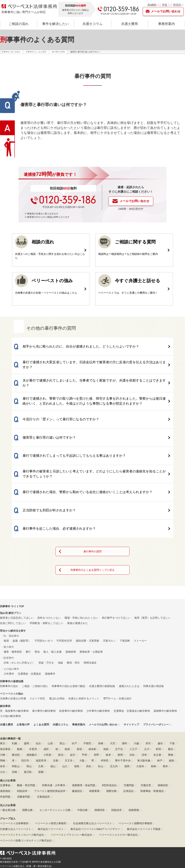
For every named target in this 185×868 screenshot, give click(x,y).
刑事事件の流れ (9, 631)
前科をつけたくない (49, 563)
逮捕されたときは (129, 631)
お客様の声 (23, 670)
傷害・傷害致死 (13, 597)
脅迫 (37, 597)
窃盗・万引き (46, 608)
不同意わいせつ (44, 586)
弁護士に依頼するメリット (84, 644)
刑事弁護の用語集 (154, 631)
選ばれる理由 (57, 644)
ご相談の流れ (18, 24)
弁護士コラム (92, 24)
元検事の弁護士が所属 (13, 644)
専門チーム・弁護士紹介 (117, 644)
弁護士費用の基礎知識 (102, 631)
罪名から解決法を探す (13, 576)
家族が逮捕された (78, 568)
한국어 (177, 5)
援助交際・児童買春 (88, 586)
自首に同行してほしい (13, 568)
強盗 (60, 608)
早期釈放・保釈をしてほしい (46, 568)
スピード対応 (37, 644)
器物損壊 (71, 597)
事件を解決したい (55, 24)
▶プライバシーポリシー (12, 823)
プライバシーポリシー (156, 670)
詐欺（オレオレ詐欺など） (19, 608)
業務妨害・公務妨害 (91, 597)
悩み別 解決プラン (11, 558)
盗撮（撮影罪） (22, 586)
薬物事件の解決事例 (165, 656)
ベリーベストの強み (12, 639)
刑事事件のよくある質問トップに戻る (92, 515)
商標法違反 (90, 608)
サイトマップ (131, 670)
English (152, 5)
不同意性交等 (64, 586)
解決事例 (5, 651)
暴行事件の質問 (92, 497)
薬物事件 (50, 619)
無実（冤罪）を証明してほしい (152, 563)
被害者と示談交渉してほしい (17, 563)
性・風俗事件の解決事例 (14, 656)
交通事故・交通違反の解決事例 (132, 656)
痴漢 (6, 586)
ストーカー (140, 586)
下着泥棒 (125, 586)
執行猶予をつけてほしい (116, 563)
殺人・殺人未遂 (53, 597)
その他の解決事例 (10, 661)
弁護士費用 (129, 24)
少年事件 (9, 619)
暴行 (28, 597)
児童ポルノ (109, 586)
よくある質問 (41, 670)
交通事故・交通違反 (29, 619)
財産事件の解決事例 (71, 656)
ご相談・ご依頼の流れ (35, 631)
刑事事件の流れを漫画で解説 (68, 631)
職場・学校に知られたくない (81, 563)
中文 (165, 5)
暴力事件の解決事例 (44, 656)
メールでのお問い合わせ (103, 670)
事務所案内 (166, 24)
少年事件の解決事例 (98, 656)
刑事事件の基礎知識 (12, 626)
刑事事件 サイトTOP (12, 552)
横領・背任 (73, 608)
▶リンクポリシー (36, 823)
